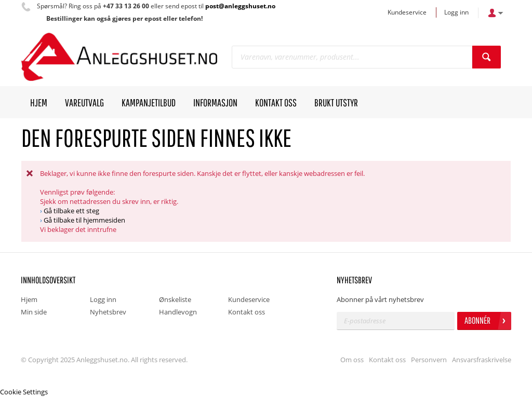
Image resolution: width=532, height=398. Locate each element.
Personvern (429, 360)
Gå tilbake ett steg (71, 211)
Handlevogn (178, 312)
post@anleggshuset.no (240, 6)
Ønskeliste (175, 299)
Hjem (29, 299)
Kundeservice (407, 12)
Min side (34, 312)
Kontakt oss (247, 312)
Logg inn (456, 12)
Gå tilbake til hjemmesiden (84, 220)
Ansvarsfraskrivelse (482, 360)
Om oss (352, 360)
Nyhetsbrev (108, 312)
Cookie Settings (24, 392)
